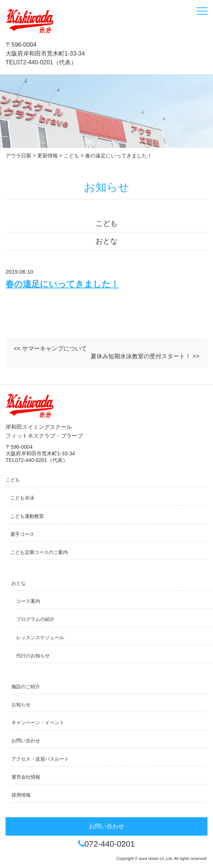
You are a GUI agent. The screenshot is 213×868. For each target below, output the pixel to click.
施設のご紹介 (26, 686)
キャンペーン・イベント (38, 723)
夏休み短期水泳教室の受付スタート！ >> (145, 356)
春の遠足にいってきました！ (62, 284)
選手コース (22, 534)
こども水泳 (22, 498)
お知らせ (21, 705)
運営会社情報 (26, 777)
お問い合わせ (26, 741)
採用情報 (21, 795)
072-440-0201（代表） (46, 62)
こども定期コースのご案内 (39, 552)
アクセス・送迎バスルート (40, 759)
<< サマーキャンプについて (50, 348)
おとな (106, 241)
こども (106, 223)
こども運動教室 (27, 516)
